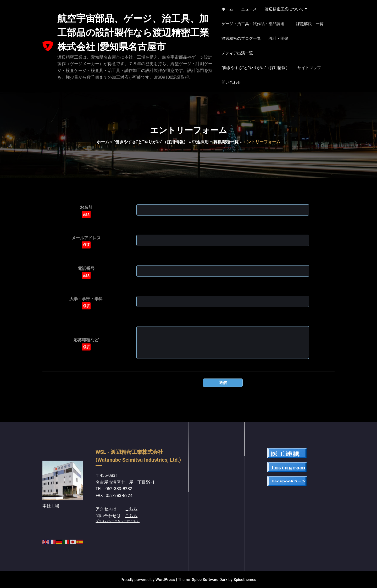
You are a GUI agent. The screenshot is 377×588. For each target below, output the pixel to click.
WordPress (165, 580)
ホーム (103, 142)
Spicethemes (245, 580)
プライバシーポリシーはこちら (118, 521)
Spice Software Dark (210, 580)
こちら (131, 509)
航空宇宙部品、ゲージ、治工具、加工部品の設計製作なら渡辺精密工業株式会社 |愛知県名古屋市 (133, 33)
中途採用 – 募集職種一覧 (215, 142)
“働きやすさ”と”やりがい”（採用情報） (151, 142)
